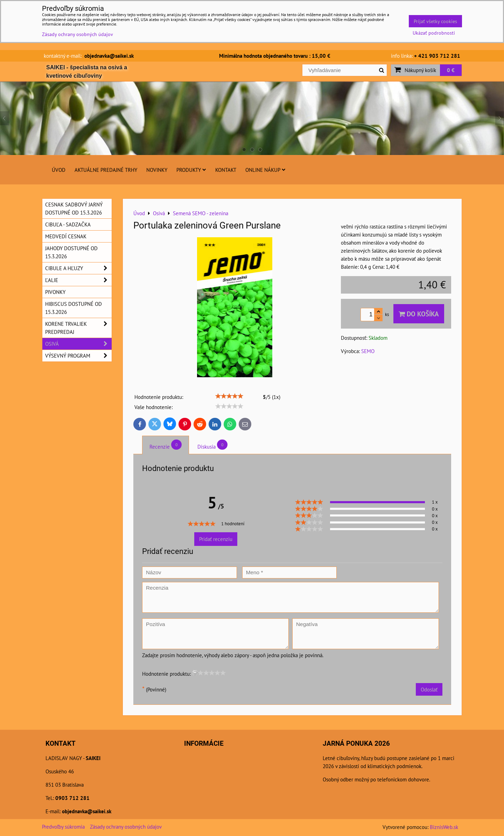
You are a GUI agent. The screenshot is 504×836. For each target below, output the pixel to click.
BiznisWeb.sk (444, 827)
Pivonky (55, 292)
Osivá (78, 344)
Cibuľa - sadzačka (68, 224)
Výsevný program (78, 356)
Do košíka (419, 314)
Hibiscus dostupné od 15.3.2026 (73, 308)
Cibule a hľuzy (78, 268)
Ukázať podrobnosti (434, 33)
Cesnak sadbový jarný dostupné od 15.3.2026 (74, 208)
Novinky (157, 170)
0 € (451, 70)
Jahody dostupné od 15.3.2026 (71, 252)
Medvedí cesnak (66, 236)
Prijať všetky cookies (435, 21)
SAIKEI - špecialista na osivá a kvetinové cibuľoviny (87, 72)
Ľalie (78, 280)
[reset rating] (195, 673)
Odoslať (429, 689)
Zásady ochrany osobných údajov (126, 827)
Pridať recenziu (216, 539)
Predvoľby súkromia (63, 827)
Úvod (59, 170)
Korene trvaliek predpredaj (78, 328)
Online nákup (265, 170)
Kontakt (226, 170)
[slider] (229, 396)
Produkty (191, 170)
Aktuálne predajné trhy (106, 170)
